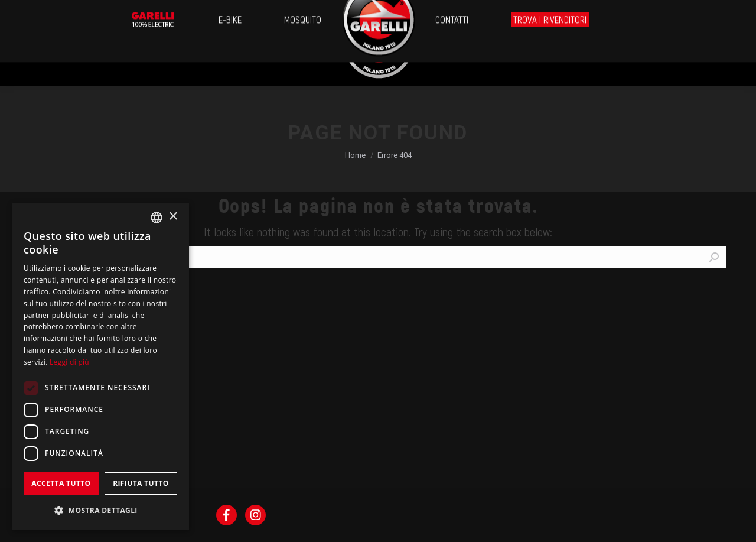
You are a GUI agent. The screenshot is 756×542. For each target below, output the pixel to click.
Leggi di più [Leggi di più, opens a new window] (69, 362)
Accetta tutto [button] (61, 483)
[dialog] (100, 366)
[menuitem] (49, 43)
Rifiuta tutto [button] (141, 483)
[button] (100, 510)
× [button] (173, 217)
